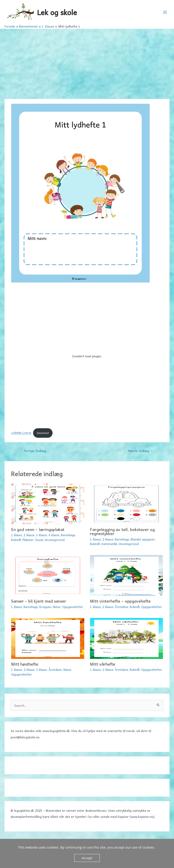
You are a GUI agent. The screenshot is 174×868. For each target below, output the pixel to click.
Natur (57, 607)
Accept (87, 858)
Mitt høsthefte (25, 664)
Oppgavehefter (73, 607)
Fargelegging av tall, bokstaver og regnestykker (122, 531)
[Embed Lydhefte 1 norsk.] (87, 356)
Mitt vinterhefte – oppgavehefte (120, 601)
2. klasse (29, 535)
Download (43, 433)
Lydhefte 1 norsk (21, 433)
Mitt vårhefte (103, 664)
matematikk (109, 544)
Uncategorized (55, 540)
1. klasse (17, 535)
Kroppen (45, 607)
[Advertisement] (87, 63)
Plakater (28, 540)
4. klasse (54, 535)
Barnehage (68, 535)
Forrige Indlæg (33, 451)
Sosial (39, 540)
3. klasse (41, 535)
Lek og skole (57, 12)
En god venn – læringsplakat (38, 529)
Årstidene (122, 607)
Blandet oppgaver (143, 539)
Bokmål (16, 540)
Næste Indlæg (141, 451)
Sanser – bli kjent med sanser (39, 601)
